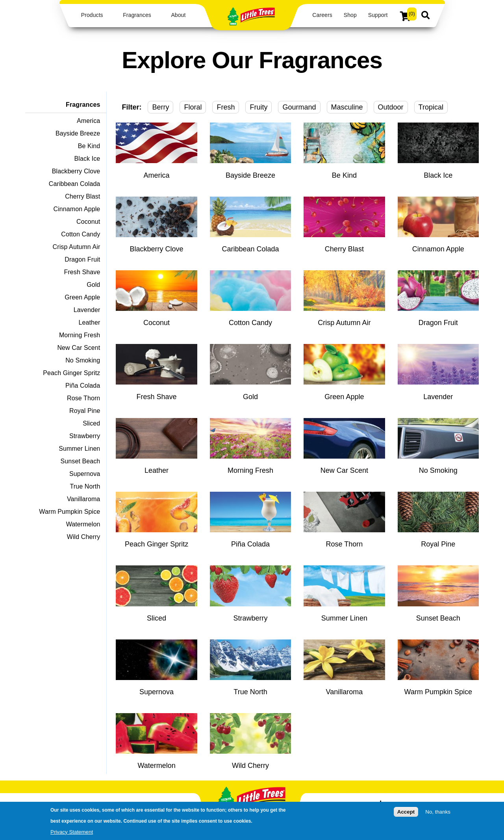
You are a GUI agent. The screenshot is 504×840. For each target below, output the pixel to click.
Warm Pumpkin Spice (69, 512)
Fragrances (137, 15)
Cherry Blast (82, 196)
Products (92, 15)
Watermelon (83, 524)
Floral (193, 107)
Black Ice (87, 159)
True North (85, 486)
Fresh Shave (82, 272)
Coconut (88, 222)
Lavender (87, 310)
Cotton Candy (81, 234)
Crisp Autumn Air (77, 247)
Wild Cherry (84, 537)
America (88, 121)
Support (378, 15)
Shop (350, 15)
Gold (93, 285)
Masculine (347, 107)
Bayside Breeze (78, 133)
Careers (322, 15)
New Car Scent (79, 348)
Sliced (91, 423)
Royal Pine (85, 411)
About (178, 15)
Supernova (85, 474)
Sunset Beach (81, 461)
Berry (160, 107)
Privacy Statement (72, 833)
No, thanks (438, 813)
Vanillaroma (83, 499)
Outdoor (391, 107)
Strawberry (85, 436)
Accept (406, 813)
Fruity (258, 107)
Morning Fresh (80, 335)
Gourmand (299, 107)
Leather (89, 322)
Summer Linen (79, 449)
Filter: (132, 107)
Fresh (226, 107)
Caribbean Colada (75, 184)
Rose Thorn (83, 398)
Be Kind (89, 146)
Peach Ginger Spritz (71, 373)
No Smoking (83, 360)
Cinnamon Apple (77, 209)
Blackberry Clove (76, 171)
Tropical (431, 107)
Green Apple (82, 297)
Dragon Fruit (82, 259)
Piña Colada (83, 386)
